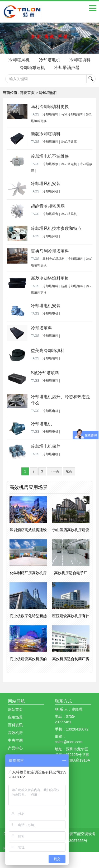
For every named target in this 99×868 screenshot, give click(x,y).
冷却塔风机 (19, 60)
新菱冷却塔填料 (46, 134)
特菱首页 (27, 93)
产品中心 (15, 748)
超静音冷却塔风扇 (48, 206)
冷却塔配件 (48, 93)
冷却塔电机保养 (46, 446)
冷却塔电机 (50, 60)
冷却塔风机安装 (46, 184)
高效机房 (15, 733)
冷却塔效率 (69, 142)
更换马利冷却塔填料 (50, 251)
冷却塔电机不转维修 (50, 156)
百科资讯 (15, 725)
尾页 (69, 471)
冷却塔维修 (50, 164)
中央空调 (15, 740)
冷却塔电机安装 (46, 306)
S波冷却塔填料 (45, 373)
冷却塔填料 (80, 60)
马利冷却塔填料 (72, 114)
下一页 (54, 471)
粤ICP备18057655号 (70, 841)
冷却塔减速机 (32, 68)
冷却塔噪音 (50, 214)
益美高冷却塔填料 (48, 351)
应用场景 (15, 717)
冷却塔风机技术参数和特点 (56, 228)
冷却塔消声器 (67, 68)
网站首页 (15, 710)
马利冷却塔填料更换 (50, 107)
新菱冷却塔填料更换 (50, 278)
